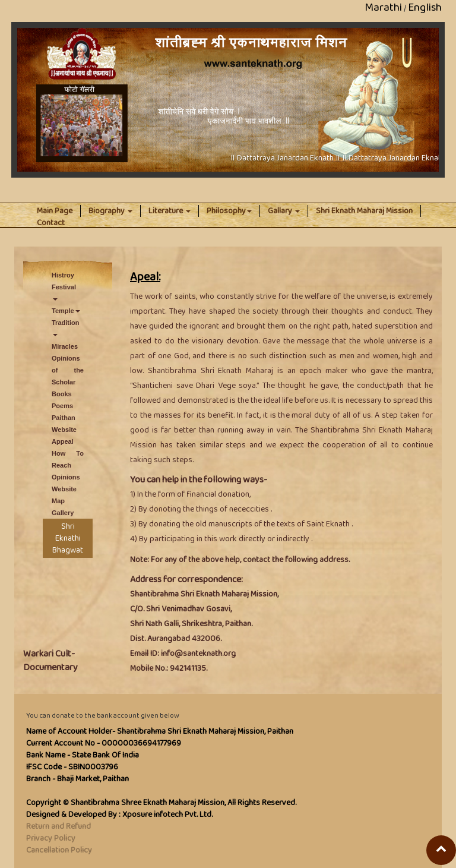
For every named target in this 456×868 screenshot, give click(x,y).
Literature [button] (170, 211)
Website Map (64, 495)
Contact (51, 223)
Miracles (65, 346)
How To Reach (68, 459)
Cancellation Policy (59, 850)
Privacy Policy (51, 838)
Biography (110, 211)
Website (64, 430)
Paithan (64, 418)
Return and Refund (58, 826)
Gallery (63, 513)
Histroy (63, 275)
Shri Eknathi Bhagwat (68, 538)
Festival (64, 292)
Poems (62, 406)
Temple (66, 311)
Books (62, 394)
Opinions (66, 477)
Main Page (59, 211)
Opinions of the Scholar (68, 370)
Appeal (63, 441)
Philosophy (229, 211)
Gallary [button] (284, 211)
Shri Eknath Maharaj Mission (364, 211)
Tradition (65, 328)
